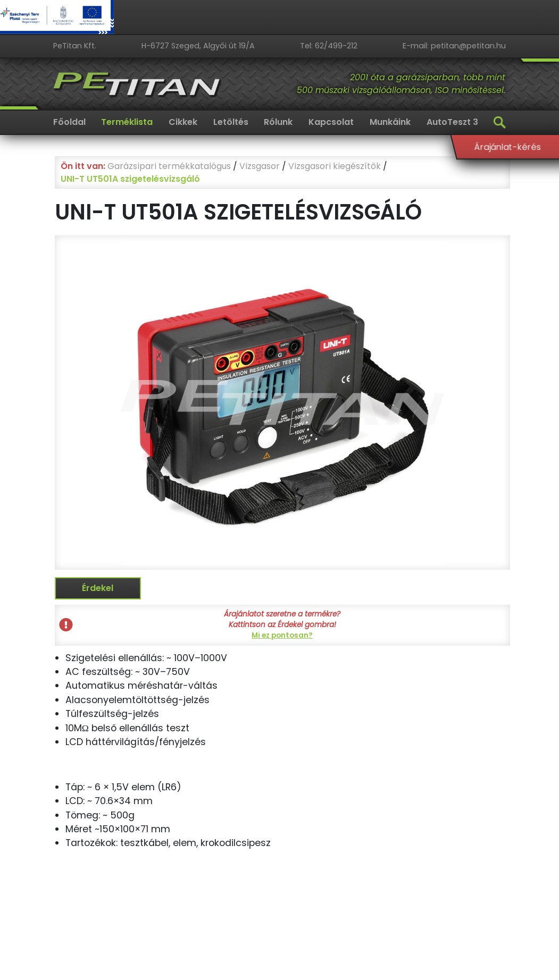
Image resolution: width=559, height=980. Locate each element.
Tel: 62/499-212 (329, 46)
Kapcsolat (331, 122)
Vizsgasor (260, 166)
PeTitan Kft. (75, 46)
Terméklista (127, 122)
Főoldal (69, 122)
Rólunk (278, 122)
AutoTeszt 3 (452, 122)
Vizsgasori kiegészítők (335, 166)
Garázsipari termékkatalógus (169, 166)
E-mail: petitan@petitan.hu (454, 46)
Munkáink (390, 122)
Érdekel (98, 588)
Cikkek (183, 122)
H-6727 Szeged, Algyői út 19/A (198, 46)
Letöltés (231, 122)
